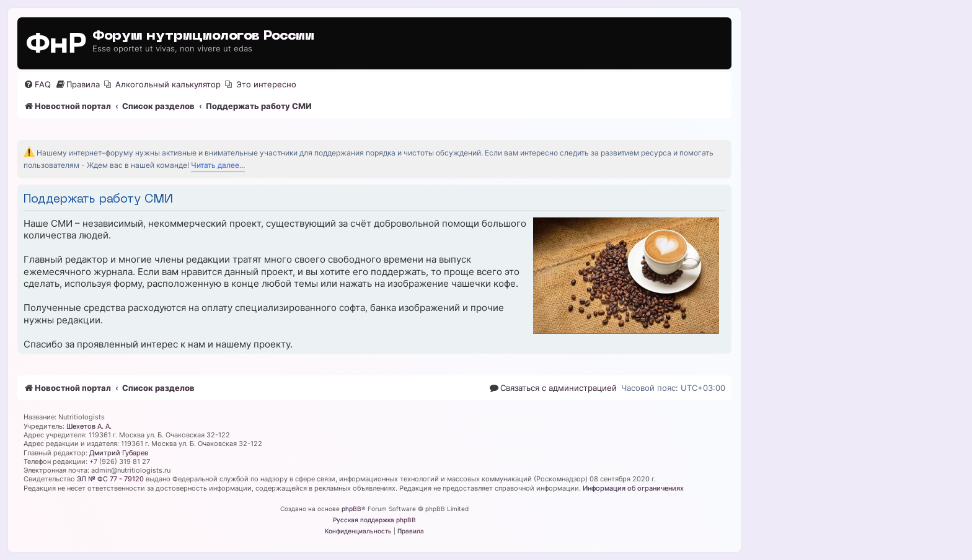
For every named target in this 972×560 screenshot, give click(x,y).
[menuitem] (37, 85)
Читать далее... (218, 165)
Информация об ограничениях (633, 488)
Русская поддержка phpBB (374, 520)
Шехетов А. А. (89, 426)
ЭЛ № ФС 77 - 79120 (110, 479)
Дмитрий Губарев (119, 453)
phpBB (351, 509)
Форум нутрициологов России (203, 36)
